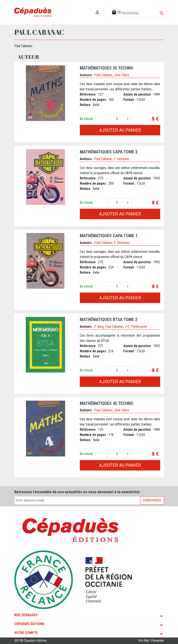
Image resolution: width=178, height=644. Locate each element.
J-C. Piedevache (136, 327)
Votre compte (26, 633)
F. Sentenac (122, 159)
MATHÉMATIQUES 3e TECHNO (107, 68)
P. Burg (99, 327)
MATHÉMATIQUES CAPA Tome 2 (109, 152)
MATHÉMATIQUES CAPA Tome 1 (109, 236)
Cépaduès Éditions (29, 624)
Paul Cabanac (103, 75)
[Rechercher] (144, 13)
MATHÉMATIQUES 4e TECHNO (107, 403)
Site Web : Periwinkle (151, 641)
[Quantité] (119, 119)
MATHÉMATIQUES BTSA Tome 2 (109, 320)
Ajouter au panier (120, 130)
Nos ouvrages (26, 615)
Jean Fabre (122, 75)
